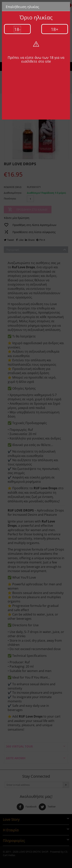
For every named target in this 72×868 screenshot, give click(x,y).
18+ (55, 29)
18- (17, 29)
